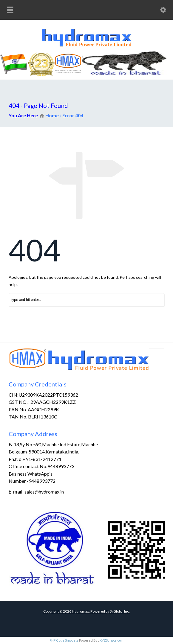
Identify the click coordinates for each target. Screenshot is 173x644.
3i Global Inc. (120, 611)
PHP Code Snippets (64, 640)
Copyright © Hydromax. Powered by (77, 611)
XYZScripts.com (112, 640)
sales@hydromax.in (44, 492)
